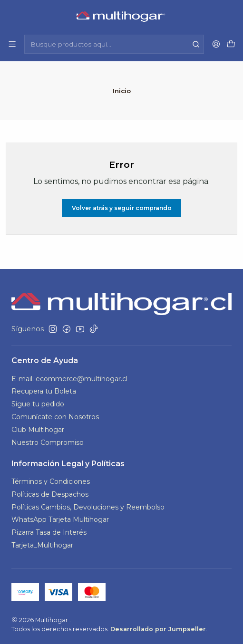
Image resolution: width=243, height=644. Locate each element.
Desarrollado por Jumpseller (158, 628)
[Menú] (12, 44)
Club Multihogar (38, 429)
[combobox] (114, 44)
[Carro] (231, 44)
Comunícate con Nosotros (55, 416)
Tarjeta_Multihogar (42, 544)
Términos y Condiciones (51, 481)
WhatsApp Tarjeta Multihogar (60, 519)
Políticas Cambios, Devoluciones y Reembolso (88, 506)
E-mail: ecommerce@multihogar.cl (69, 378)
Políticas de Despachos (50, 493)
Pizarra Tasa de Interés (49, 532)
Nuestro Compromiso (48, 442)
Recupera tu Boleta (44, 391)
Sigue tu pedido (38, 404)
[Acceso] (216, 44)
